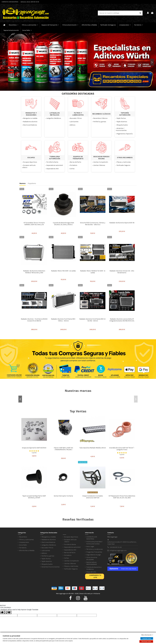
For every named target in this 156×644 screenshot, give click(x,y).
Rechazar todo (146, 641)
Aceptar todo (147, 638)
